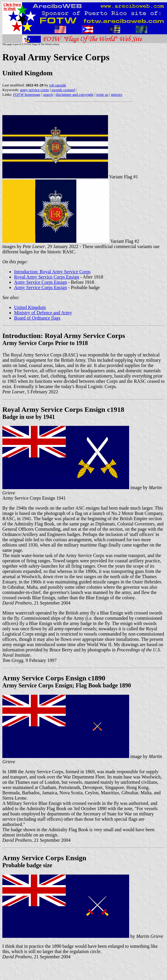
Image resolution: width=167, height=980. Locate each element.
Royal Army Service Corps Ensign (47, 277)
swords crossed (63, 90)
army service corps (34, 90)
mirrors (117, 94)
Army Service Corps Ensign (41, 282)
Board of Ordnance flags (37, 318)
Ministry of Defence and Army (43, 313)
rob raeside (58, 85)
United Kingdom (30, 307)
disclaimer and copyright (74, 94)
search (48, 94)
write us (102, 94)
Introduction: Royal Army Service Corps (52, 272)
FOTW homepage (27, 94)
